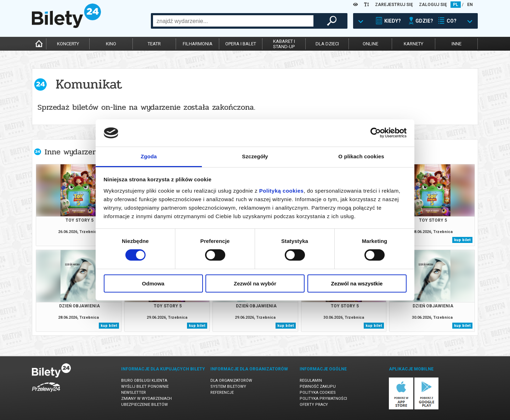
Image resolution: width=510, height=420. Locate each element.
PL (456, 5)
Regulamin (311, 381)
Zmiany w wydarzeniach (146, 399)
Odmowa (153, 283)
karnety (413, 44)
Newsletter (134, 393)
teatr (154, 44)
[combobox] (233, 21)
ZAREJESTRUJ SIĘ (394, 5)
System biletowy (228, 387)
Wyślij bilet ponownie (145, 387)
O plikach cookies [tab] (361, 156)
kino (111, 44)
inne (457, 44)
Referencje (222, 393)
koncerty (68, 44)
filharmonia (198, 44)
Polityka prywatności (323, 399)
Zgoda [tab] (149, 156)
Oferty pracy (314, 405)
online (370, 44)
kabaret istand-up (284, 44)
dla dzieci (327, 44)
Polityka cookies (318, 393)
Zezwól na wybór (255, 283)
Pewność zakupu (318, 387)
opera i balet (241, 44)
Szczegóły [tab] (255, 156)
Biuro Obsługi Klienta (144, 381)
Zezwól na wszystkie (357, 283)
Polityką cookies (282, 191)
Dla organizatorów (231, 381)
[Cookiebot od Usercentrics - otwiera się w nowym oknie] (376, 133)
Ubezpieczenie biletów (144, 405)
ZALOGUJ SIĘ (433, 5)
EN (470, 5)
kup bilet (462, 240)
